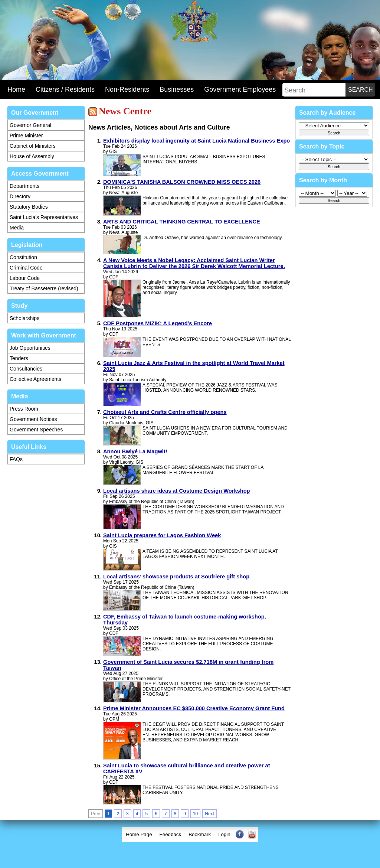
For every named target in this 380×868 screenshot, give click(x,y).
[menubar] (190, 835)
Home (16, 89)
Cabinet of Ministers (33, 146)
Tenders (19, 358)
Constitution (23, 257)
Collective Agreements (35, 379)
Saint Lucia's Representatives (44, 217)
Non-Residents (127, 89)
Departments (24, 186)
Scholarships (24, 318)
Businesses (177, 89)
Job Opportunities (30, 348)
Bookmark (200, 834)
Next (209, 814)
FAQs (16, 459)
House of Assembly (32, 156)
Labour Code (25, 278)
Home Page (139, 834)
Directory (20, 196)
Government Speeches (36, 430)
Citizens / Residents (65, 89)
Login (224, 834)
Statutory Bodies (29, 207)
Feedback (171, 834)
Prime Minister (26, 136)
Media (17, 228)
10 (195, 814)
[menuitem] (139, 835)
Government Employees (240, 89)
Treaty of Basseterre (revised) (44, 288)
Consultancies (26, 369)
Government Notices (33, 419)
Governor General (30, 125)
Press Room (24, 409)
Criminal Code (26, 268)
